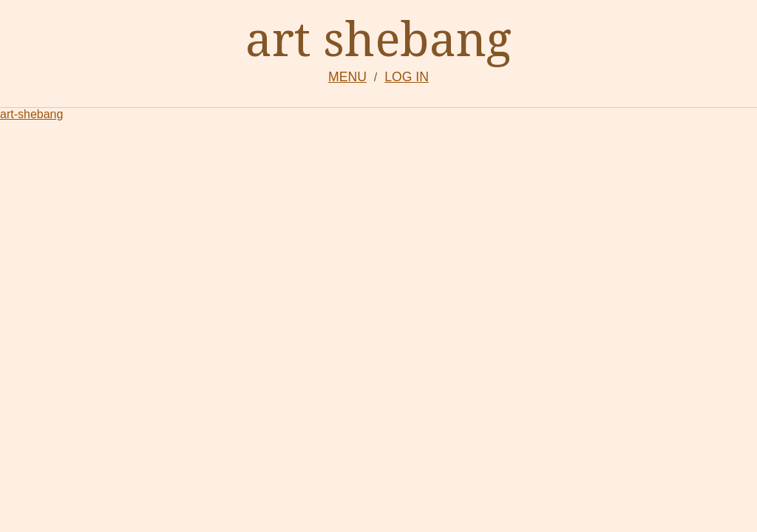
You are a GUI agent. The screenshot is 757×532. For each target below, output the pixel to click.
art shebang (378, 38)
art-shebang (31, 114)
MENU (347, 77)
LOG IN (407, 77)
